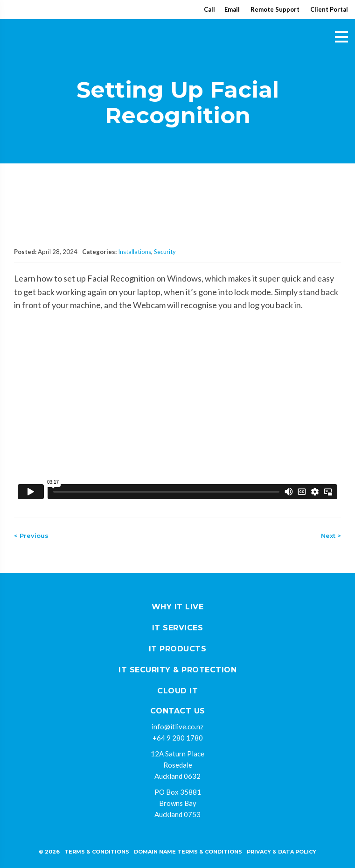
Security (165, 252)
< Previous (31, 536)
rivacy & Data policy (283, 852)
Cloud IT (177, 691)
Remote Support (275, 9)
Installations (135, 252)
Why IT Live (178, 607)
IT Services (178, 628)
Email (232, 9)
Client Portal (329, 9)
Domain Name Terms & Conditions (188, 852)
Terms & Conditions (97, 852)
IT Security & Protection (177, 670)
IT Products (178, 649)
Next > (331, 536)
